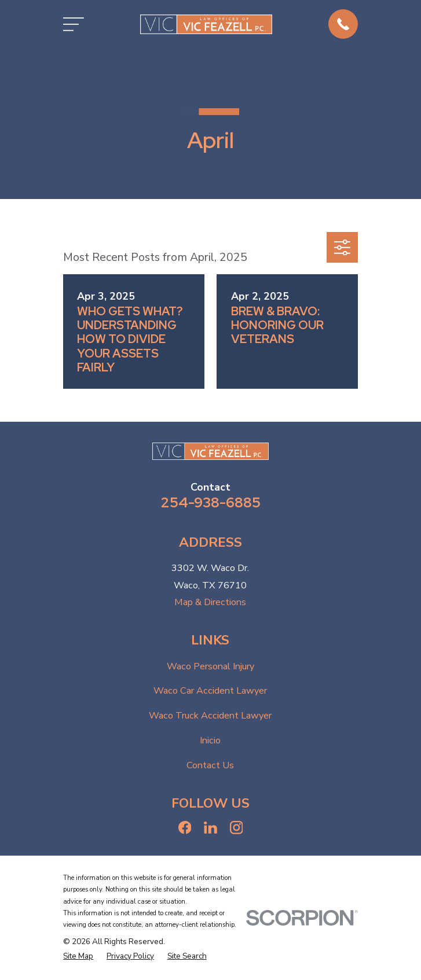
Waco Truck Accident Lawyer (210, 716)
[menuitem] (78, 956)
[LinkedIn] (210, 828)
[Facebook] (185, 828)
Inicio (210, 740)
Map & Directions (210, 602)
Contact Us (210, 765)
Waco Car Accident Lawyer (210, 691)
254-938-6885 (210, 502)
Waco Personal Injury (210, 666)
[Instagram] (237, 828)
